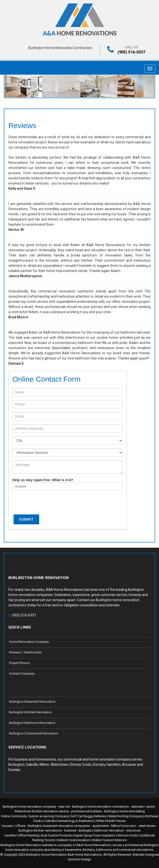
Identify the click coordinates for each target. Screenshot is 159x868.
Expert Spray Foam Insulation (95, 835)
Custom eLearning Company (48, 816)
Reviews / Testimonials (25, 652)
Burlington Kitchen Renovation (30, 712)
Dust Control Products (56, 835)
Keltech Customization (74, 840)
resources (133, 830)
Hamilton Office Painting (21, 835)
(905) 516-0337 (131, 52)
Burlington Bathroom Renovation (32, 723)
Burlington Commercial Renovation (34, 733)
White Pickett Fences (111, 821)
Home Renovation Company (29, 642)
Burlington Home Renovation (46, 855)
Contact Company (22, 673)
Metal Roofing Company (126, 816)
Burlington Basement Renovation (32, 702)
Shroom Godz (128, 835)
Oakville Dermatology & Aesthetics (69, 821)
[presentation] (50, 504)
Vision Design (81, 859)
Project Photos (19, 663)
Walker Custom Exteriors (109, 840)
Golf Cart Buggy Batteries (88, 816)
